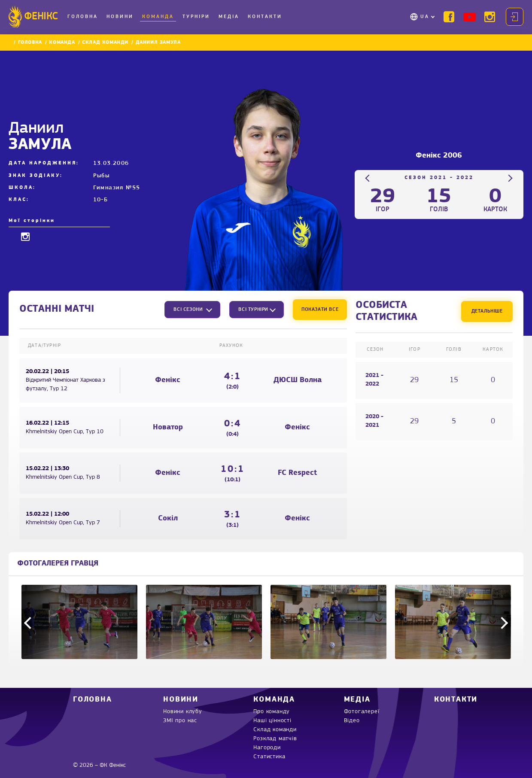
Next (509, 178)
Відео (352, 721)
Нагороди (267, 748)
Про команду (272, 712)
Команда (158, 17)
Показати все (320, 310)
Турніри (196, 17)
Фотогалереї (362, 712)
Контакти (265, 17)
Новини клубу (183, 712)
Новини (120, 17)
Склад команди (105, 43)
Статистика (269, 757)
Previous (369, 178)
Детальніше (487, 311)
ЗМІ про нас (180, 721)
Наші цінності (272, 721)
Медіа (229, 17)
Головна (83, 17)
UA (425, 17)
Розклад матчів (275, 739)
